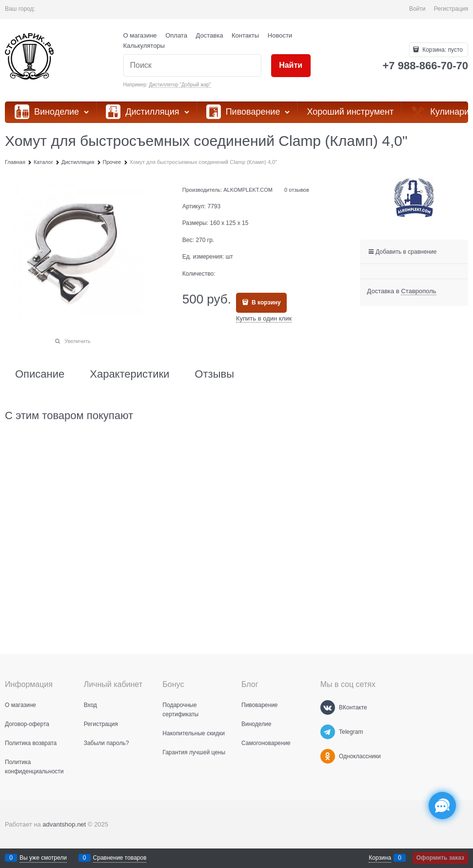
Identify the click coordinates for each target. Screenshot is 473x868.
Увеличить (77, 341)
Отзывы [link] (214, 374)
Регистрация (451, 9)
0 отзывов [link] (297, 190)
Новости (280, 35)
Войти (417, 9)
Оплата (176, 35)
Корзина (380, 858)
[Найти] (291, 66)
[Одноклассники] (328, 756)
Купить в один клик (264, 318)
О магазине (140, 35)
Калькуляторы (144, 46)
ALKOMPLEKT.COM (248, 190)
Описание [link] (40, 374)
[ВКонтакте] (328, 707)
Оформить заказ (440, 858)
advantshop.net (64, 824)
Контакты (245, 35)
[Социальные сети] (442, 806)
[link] (418, 291)
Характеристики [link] (129, 374)
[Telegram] (328, 732)
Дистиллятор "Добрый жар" (180, 85)
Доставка (210, 35)
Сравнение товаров (120, 858)
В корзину (266, 303)
